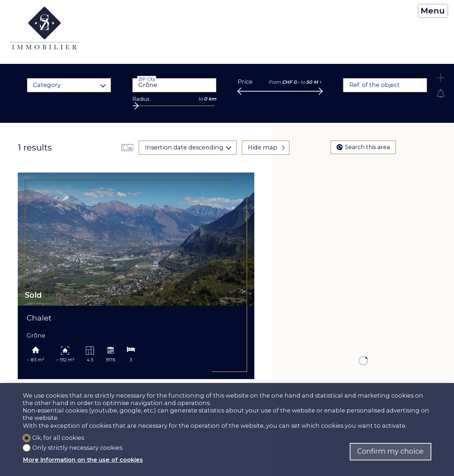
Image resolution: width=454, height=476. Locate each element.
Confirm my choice (390, 451)
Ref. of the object (375, 85)
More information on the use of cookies (83, 460)
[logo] (45, 28)
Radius (141, 99)
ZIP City (147, 79)
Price (245, 82)
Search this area (363, 147)
